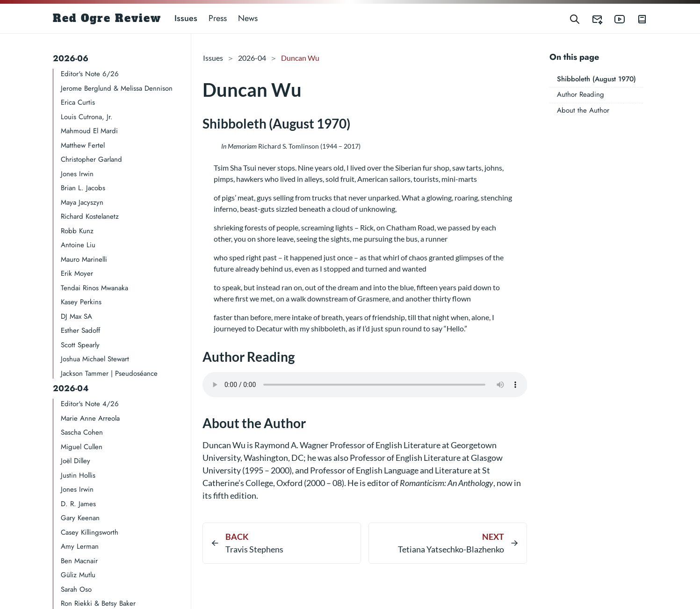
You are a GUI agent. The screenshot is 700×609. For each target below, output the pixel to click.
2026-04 (71, 388)
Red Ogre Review (107, 18)
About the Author (583, 110)
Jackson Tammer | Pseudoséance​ (109, 373)
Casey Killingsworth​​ (90, 532)
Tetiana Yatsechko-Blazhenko (451, 549)
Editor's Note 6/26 (90, 74)
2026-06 (71, 58)
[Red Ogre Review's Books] (636, 18)
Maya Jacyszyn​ (82, 202)
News (248, 18)
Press (218, 18)
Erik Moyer (77, 273)
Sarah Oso (76, 589)
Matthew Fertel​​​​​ (83, 145)
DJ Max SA (76, 316)
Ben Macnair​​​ (79, 561)
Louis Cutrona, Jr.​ (87, 117)
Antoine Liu (78, 245)
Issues (186, 18)
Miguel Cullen (82, 447)
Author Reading (581, 94)
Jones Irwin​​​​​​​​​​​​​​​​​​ (77, 174)
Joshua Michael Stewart (95, 359)
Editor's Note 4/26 (90, 404)
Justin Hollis (78, 475)
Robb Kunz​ (77, 231)
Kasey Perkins (81, 302)
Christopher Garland (91, 159)
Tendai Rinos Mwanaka (94, 288)
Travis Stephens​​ (254, 549)
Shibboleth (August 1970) (596, 79)
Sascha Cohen (82, 432)
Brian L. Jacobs (83, 188)
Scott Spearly (80, 345)
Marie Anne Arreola (90, 418)
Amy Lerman (80, 546)
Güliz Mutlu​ (78, 575)
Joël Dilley (76, 461)
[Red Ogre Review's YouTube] (614, 18)
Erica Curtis (78, 102)
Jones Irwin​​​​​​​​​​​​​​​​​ (77, 489)
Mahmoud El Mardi (89, 131)
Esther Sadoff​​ (80, 330)
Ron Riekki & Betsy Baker (98, 603)
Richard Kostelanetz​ (90, 216)
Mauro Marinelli (84, 259)
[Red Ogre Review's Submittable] (592, 18)
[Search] (575, 18)
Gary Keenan (80, 518)
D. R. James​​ (78, 504)
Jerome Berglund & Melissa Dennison (117, 88)
